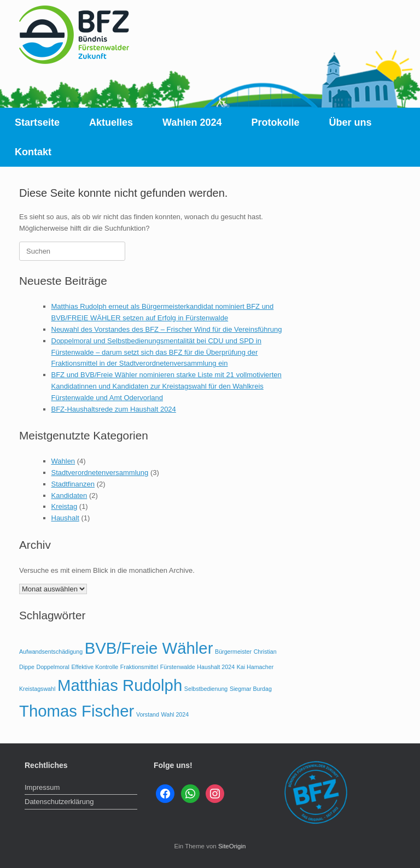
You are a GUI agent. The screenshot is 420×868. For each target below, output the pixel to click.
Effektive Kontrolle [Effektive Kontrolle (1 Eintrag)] (95, 667)
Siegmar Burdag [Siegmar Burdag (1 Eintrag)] (251, 689)
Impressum (42, 787)
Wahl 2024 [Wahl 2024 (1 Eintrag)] (175, 714)
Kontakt (33, 152)
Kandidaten (69, 495)
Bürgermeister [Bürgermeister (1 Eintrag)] (233, 652)
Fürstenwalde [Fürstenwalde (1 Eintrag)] (178, 667)
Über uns (351, 122)
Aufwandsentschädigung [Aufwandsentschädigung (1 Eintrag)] (51, 652)
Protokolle (275, 122)
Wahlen (63, 461)
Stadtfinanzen (73, 484)
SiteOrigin (232, 846)
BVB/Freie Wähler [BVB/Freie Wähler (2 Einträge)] (149, 648)
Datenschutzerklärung (59, 802)
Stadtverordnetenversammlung (100, 473)
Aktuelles (111, 122)
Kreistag (65, 506)
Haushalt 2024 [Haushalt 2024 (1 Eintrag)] (216, 667)
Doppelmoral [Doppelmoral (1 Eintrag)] (52, 667)
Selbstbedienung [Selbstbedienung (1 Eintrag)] (206, 689)
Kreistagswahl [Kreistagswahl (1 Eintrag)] (37, 689)
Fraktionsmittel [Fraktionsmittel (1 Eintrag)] (139, 667)
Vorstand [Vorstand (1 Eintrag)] (148, 714)
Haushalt (65, 518)
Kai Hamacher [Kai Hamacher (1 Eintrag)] (255, 667)
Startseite (37, 122)
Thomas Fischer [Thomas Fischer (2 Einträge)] (77, 711)
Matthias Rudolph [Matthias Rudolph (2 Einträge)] (120, 685)
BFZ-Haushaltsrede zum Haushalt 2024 (114, 409)
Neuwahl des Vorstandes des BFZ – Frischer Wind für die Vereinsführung (167, 329)
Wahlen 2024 (192, 122)
